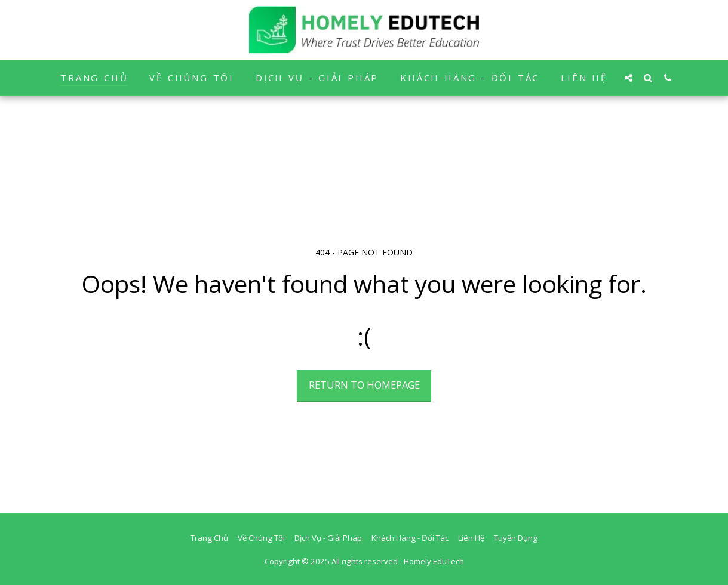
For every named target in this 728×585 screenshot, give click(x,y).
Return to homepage (364, 385)
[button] (629, 78)
